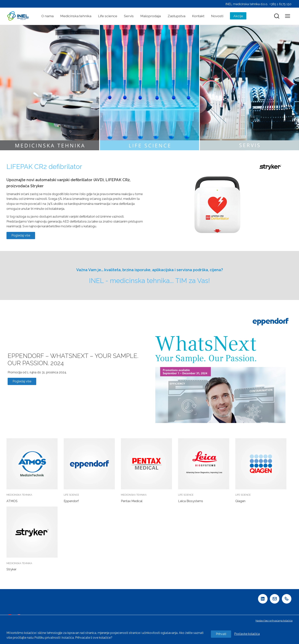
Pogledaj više (21, 235)
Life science (108, 16)
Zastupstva (176, 16)
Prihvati (221, 634)
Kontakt (198, 16)
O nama (47, 16)
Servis (129, 16)
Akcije (238, 16)
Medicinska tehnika (76, 16)
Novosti (217, 16)
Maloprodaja (151, 16)
